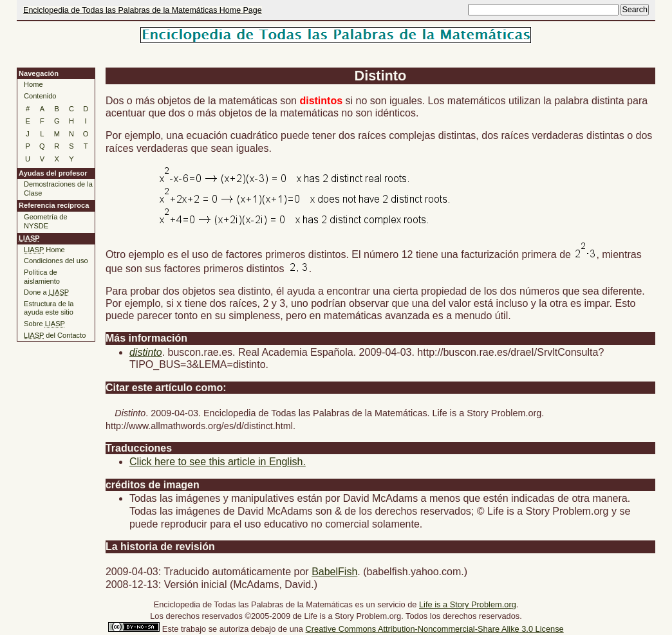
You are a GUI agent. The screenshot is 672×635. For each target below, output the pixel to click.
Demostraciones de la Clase (58, 189)
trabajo (193, 629)
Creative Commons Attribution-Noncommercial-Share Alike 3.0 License (435, 629)
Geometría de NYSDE (46, 221)
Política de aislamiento (42, 277)
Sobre (44, 324)
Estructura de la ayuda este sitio (49, 308)
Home (33, 84)
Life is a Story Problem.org (468, 604)
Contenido (40, 96)
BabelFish (334, 572)
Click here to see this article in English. (218, 462)
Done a (46, 292)
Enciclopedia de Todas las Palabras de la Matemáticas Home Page (143, 10)
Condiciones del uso (56, 261)
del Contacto (55, 335)
